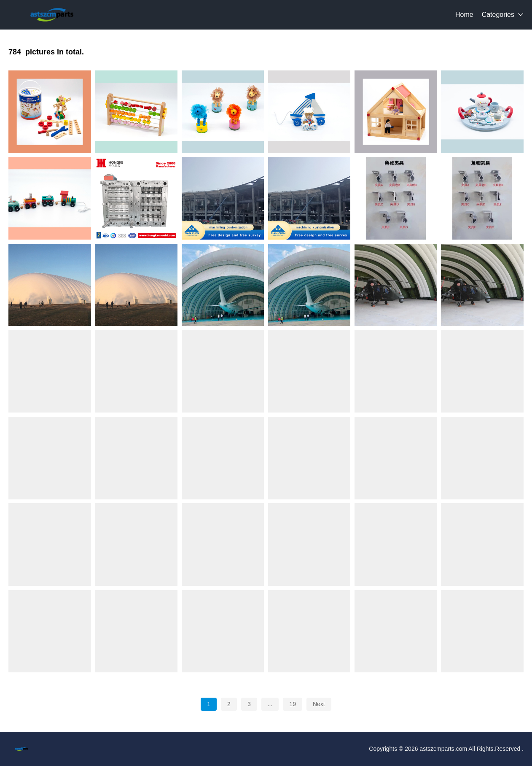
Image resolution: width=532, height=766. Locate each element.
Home (464, 15)
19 (293, 704)
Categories (498, 15)
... (270, 704)
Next (319, 704)
